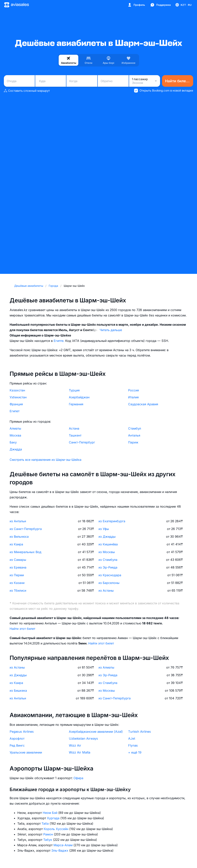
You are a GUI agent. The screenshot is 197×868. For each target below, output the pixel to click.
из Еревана (18, 567)
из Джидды (107, 537)
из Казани (17, 583)
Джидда (16, 449)
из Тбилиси (18, 590)
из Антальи (18, 521)
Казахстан (17, 390)
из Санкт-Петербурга (26, 529)
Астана (74, 428)
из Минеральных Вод (25, 552)
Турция (74, 390)
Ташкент (75, 435)
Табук (48, 840)
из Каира (16, 544)
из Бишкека (18, 691)
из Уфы (104, 529)
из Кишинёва (108, 544)
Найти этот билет (22, 629)
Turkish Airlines (139, 732)
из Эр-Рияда (108, 567)
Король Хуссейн (56, 829)
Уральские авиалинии (26, 752)
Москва (15, 435)
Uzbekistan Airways (83, 738)
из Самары (18, 560)
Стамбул (135, 428)
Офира (78, 778)
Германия (76, 404)
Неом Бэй (51, 813)
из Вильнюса (19, 537)
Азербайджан (79, 397)
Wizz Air (75, 745)
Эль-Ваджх (60, 850)
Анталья (134, 435)
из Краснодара (110, 575)
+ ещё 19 (135, 752)
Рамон (49, 834)
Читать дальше (111, 330)
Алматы (15, 428)
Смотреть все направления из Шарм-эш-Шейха (45, 460)
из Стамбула (108, 560)
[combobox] (19, 81)
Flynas (133, 745)
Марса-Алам (63, 845)
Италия (133, 397)
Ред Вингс (17, 745)
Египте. (59, 341)
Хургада (54, 818)
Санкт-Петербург (82, 442)
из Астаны (106, 590)
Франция (16, 404)
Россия (134, 390)
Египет (15, 411)
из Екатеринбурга (112, 521)
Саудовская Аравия (143, 404)
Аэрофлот (17, 738)
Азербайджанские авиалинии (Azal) (96, 732)
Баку (13, 442)
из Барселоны (109, 583)
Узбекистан (18, 397)
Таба (46, 823)
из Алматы (106, 667)
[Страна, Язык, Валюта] (183, 5)
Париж (133, 442)
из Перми (17, 575)
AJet (132, 738)
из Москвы (107, 552)
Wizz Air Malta (80, 752)
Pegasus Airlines (22, 732)
